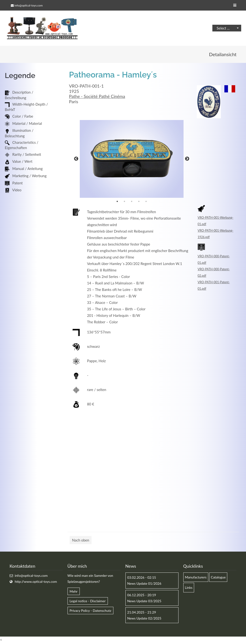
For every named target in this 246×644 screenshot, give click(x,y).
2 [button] (124, 202)
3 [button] (132, 202)
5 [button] (146, 202)
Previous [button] (76, 160)
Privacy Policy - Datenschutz (91, 611)
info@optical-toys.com (28, 5)
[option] (132, 160)
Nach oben (81, 541)
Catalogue (218, 578)
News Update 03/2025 (144, 602)
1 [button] (117, 202)
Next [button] (187, 160)
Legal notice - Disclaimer (88, 602)
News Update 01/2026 (144, 584)
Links (189, 588)
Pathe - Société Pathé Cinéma (97, 97)
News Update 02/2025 (144, 619)
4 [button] (139, 202)
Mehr (74, 592)
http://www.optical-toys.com (36, 582)
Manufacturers (196, 578)
